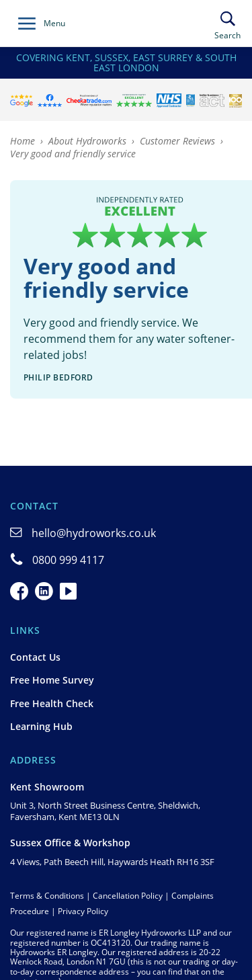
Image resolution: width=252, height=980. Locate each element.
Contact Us (35, 657)
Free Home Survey (52, 680)
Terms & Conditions (47, 896)
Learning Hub (41, 726)
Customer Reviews (177, 141)
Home (23, 141)
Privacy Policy (83, 911)
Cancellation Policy (128, 896)
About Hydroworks (87, 141)
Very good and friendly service (73, 154)
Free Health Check (52, 703)
